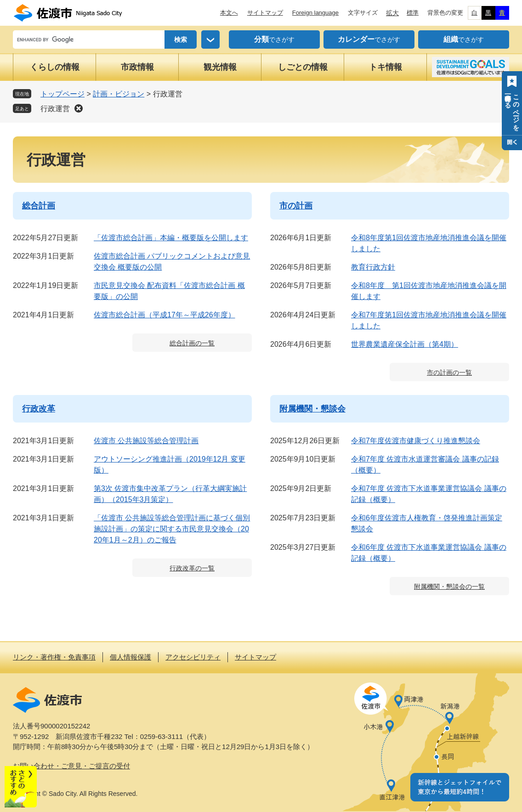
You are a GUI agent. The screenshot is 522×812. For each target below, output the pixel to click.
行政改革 (39, 409)
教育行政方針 (373, 267)
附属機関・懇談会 (312, 409)
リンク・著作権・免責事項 (54, 657)
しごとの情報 (303, 67)
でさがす (274, 39)
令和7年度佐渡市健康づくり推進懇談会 (416, 441)
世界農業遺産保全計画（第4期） (405, 344)
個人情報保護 (130, 657)
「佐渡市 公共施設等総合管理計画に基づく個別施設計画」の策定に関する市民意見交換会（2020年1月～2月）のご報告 (172, 529)
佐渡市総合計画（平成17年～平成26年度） (165, 315)
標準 (413, 13)
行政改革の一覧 (192, 568)
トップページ (62, 94)
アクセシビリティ (193, 657)
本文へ (229, 13)
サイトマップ (265, 13)
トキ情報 (386, 67)
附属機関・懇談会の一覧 (449, 586)
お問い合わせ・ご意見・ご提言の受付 (71, 766)
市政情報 (137, 67)
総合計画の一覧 (192, 343)
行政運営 (55, 109)
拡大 (392, 13)
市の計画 (296, 206)
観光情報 (220, 67)
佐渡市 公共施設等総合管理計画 (146, 441)
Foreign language (315, 13)
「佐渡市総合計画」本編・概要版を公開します (171, 238)
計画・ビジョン (119, 94)
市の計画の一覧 (449, 372)
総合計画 (39, 206)
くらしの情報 (55, 67)
